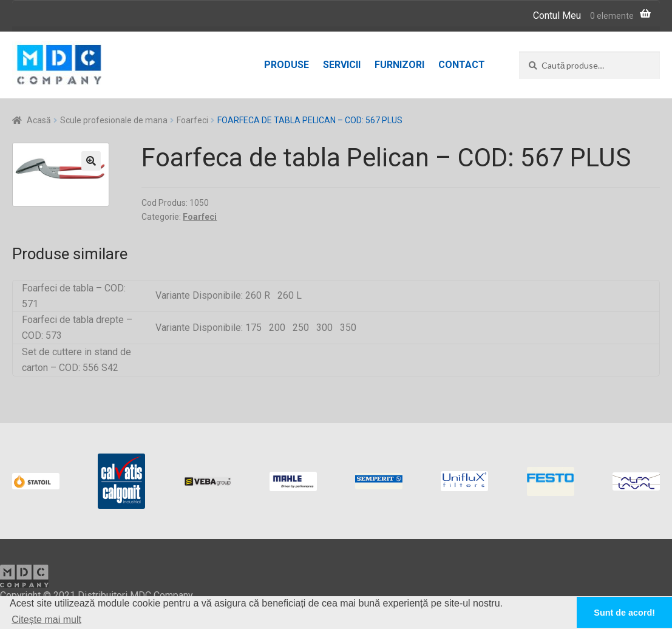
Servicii (342, 65)
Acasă (39, 120)
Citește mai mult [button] (46, 620)
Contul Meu (557, 15)
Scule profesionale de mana (114, 120)
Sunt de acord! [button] (624, 613)
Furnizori (399, 65)
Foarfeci (192, 120)
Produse (287, 65)
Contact (462, 65)
